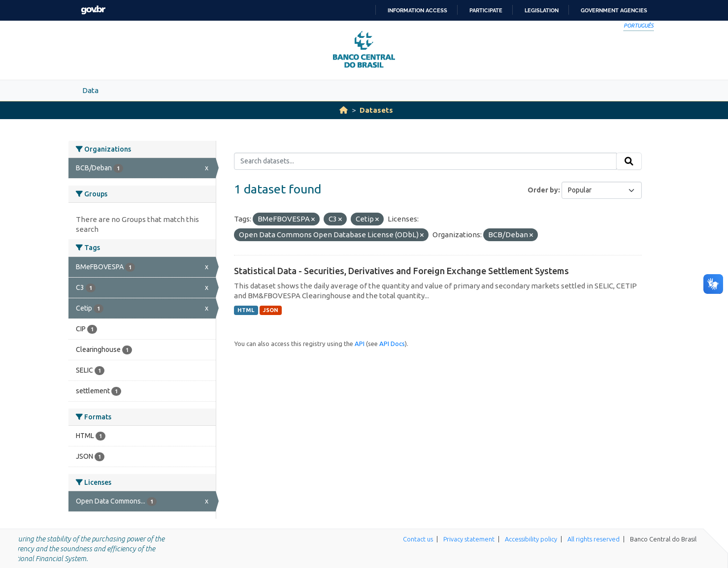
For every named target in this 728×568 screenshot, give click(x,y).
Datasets (376, 110)
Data (90, 90)
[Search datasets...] (425, 161)
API (360, 344)
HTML (246, 310)
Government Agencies (614, 10)
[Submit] (629, 161)
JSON (271, 310)
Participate (486, 10)
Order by (543, 190)
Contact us (418, 539)
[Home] (344, 110)
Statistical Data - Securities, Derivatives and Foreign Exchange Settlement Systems (401, 271)
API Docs (392, 344)
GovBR (93, 10)
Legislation (542, 10)
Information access (417, 10)
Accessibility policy (531, 539)
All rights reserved (594, 539)
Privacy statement (469, 539)
